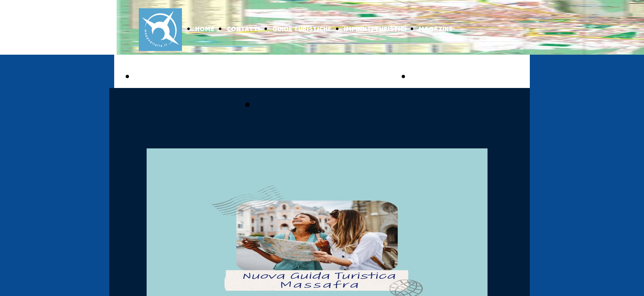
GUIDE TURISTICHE (302, 29)
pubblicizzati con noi (317, 106)
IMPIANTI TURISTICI (375, 29)
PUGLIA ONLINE (171, 77)
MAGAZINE (436, 29)
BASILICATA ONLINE (456, 77)
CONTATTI (243, 29)
